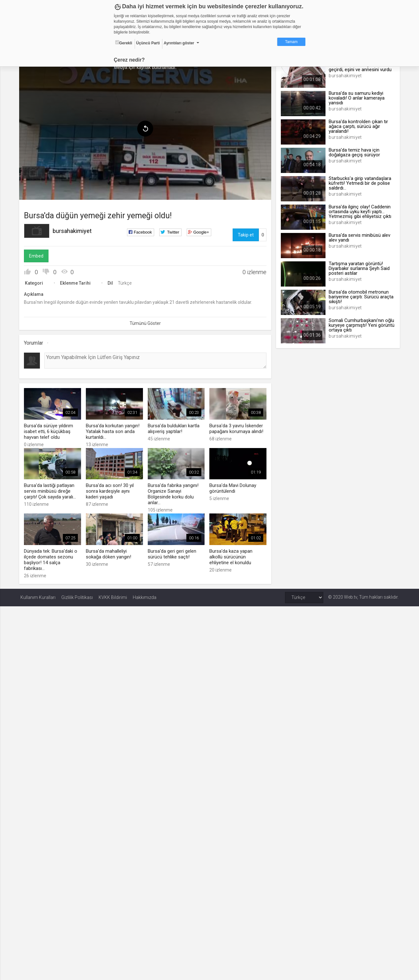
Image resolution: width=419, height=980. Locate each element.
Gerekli (124, 43)
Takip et (245, 234)
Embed (37, 255)
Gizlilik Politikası (77, 595)
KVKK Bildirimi (113, 595)
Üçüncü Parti (148, 43)
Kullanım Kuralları (38, 595)
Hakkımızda (145, 595)
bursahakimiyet (73, 230)
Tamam (291, 42)
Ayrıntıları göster (179, 43)
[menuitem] (35, 172)
